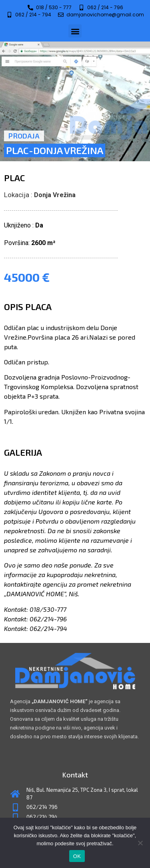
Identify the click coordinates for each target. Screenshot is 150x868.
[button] (75, 31)
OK (77, 856)
